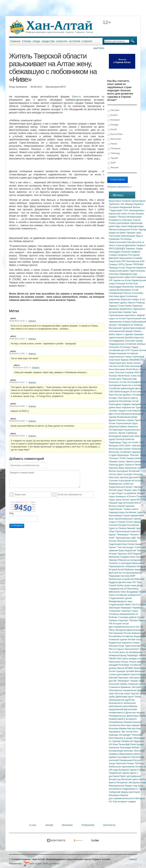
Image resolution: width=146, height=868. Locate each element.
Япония (113, 168)
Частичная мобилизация (122, 236)
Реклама (67, 825)
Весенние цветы (130, 779)
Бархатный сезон (118, 214)
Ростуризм (134, 255)
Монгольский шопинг (120, 449)
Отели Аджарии (135, 522)
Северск (114, 264)
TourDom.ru (115, 563)
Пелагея (135, 535)
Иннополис (129, 287)
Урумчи (130, 461)
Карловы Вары (117, 468)
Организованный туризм (128, 519)
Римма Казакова (118, 353)
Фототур (119, 693)
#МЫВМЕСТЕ (136, 360)
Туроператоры (123, 538)
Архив (49, 825)
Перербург (133, 655)
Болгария (127, 563)
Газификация (116, 293)
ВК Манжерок (124, 290)
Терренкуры (116, 442)
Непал (113, 144)
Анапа (136, 643)
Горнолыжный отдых (127, 423)
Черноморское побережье (123, 566)
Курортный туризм (135, 468)
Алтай (135, 290)
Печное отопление (133, 293)
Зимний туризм (135, 528)
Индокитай (130, 550)
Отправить (17, 526)
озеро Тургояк (132, 693)
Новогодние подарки (120, 404)
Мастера (99, 48)
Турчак (142, 789)
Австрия (113, 110)
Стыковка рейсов (128, 617)
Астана (132, 214)
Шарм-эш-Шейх (118, 233)
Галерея (87, 41)
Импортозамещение (120, 229)
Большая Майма (118, 728)
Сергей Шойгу (117, 585)
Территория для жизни (121, 363)
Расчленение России (120, 633)
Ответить (32, 321)
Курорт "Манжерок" (119, 535)
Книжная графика (131, 252)
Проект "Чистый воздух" (122, 547)
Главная (15, 41)
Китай (112, 130)
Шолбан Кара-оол (134, 338)
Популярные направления (123, 690)
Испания (114, 120)
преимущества (117, 700)
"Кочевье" (114, 458)
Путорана (114, 207)
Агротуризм (125, 481)
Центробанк (123, 223)
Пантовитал (125, 398)
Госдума (125, 557)
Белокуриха (115, 436)
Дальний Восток (137, 477)
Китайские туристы (135, 512)
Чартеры (138, 487)
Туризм (26, 41)
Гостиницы (126, 239)
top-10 (124, 589)
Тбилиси (122, 217)
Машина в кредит (124, 738)
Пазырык (140, 557)
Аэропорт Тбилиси (129, 620)
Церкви (113, 757)
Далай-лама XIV (128, 582)
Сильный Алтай (124, 283)
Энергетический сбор (121, 242)
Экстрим (137, 687)
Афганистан (129, 407)
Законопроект (132, 649)
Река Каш (114, 477)
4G (111, 802)
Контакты (109, 825)
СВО (112, 392)
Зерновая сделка (118, 303)
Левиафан (126, 608)
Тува (139, 582)
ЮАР (112, 163)
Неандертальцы (118, 716)
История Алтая (121, 624)
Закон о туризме (125, 334)
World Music (133, 369)
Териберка (138, 608)
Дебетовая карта (125, 697)
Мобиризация (134, 217)
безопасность (116, 703)
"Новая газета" (131, 509)
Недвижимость (131, 789)
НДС (134, 538)
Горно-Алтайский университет (125, 595)
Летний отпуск (135, 639)
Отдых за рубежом (127, 493)
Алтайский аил (117, 350)
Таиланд (141, 550)
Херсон (132, 303)
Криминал (126, 687)
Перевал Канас (117, 461)
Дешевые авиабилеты (121, 309)
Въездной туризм (128, 770)
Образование (126, 754)
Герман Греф (137, 681)
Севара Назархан (119, 255)
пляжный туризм (137, 684)
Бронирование (134, 573)
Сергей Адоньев (126, 506)
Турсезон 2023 (125, 554)
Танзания (114, 149)
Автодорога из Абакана (130, 325)
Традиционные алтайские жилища (127, 344)
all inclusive (138, 481)
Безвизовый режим (127, 417)
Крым (142, 201)
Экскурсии (121, 630)
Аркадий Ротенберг (119, 665)
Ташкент (141, 245)
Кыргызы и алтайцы (132, 385)
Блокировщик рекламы (121, 751)
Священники (126, 760)
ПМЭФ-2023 (116, 659)
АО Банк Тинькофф (120, 744)
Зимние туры (130, 312)
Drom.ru (77, 97)
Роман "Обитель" (136, 763)
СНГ (126, 210)
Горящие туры (134, 233)
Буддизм (114, 582)
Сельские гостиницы (120, 347)
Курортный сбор (131, 436)
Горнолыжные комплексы (123, 315)
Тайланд (114, 153)
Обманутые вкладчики (129, 560)
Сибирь (141, 770)
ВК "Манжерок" (122, 681)
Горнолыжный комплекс (128, 531)
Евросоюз (127, 299)
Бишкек (140, 214)
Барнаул (131, 249)
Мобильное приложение (122, 767)
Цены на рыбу (125, 474)
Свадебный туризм (119, 773)
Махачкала (127, 414)
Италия (113, 554)
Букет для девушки (130, 776)
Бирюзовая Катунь (119, 662)
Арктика (124, 477)
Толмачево (115, 611)
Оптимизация (116, 430)
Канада (113, 125)
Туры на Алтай (130, 442)
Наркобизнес (116, 509)
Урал (112, 693)
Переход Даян (117, 465)
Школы (137, 754)
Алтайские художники (131, 452)
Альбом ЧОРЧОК (134, 372)
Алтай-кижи (115, 379)
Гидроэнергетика (118, 544)
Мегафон (140, 798)
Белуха (113, 506)
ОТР (128, 350)
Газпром (126, 201)
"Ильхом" (135, 455)
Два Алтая (115, 414)
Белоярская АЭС (136, 261)
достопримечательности (122, 798)
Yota (115, 802)
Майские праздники (135, 570)
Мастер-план (134, 728)
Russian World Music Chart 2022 (126, 376)
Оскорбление (116, 722)
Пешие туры (131, 490)
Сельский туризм (134, 341)
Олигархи (127, 220)
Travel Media (125, 306)
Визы (119, 407)
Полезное (88, 825)
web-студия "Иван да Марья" (42, 863)
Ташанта (130, 465)
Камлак (124, 795)
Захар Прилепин (118, 763)
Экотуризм (134, 782)
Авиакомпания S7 (129, 614)
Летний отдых (116, 490)
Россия (137, 760)
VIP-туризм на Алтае (120, 280)
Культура (62, 41)
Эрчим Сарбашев (128, 433)
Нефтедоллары (135, 226)
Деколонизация (135, 630)
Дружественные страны (122, 420)
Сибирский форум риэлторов (124, 792)
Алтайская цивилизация (122, 388)
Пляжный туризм (118, 639)
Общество (48, 41)
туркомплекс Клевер (120, 322)
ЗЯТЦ (122, 264)
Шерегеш (114, 426)
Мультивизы (138, 563)
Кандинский (126, 207)
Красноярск (115, 201)
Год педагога (124, 757)
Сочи (129, 411)
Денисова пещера (135, 713)
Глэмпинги (115, 687)
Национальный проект (121, 487)
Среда (36, 41)
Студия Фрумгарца (119, 455)
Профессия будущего (133, 741)
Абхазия (114, 646)
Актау (122, 646)
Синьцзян (138, 474)
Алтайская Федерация (134, 636)
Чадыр (135, 347)
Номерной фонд (118, 655)
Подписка (137, 306)
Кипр (132, 557)
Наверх (133, 859)
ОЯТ (124, 261)
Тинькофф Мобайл (130, 747)
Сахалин (114, 481)
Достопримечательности (122, 627)
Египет (113, 115)
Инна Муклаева (118, 369)
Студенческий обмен (120, 604)
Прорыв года (116, 503)
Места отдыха (117, 649)
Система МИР (128, 576)
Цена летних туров (126, 500)
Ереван (113, 217)
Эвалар (113, 560)
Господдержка (117, 341)
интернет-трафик (127, 802)
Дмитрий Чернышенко (121, 258)
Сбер (112, 531)
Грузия (141, 617)
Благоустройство (125, 439)
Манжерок (115, 795)
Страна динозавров (120, 674)
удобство (130, 700)
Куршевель (115, 732)
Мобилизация (122, 392)
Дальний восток (118, 573)
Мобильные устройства (122, 579)
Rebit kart (139, 579)
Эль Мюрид (127, 204)
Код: (12, 513)
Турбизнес (115, 204)
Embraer (114, 617)
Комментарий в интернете (123, 719)
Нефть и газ (139, 299)
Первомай (115, 576)
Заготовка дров (117, 296)
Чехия (138, 465)
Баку (122, 550)
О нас (33, 825)
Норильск (139, 204)
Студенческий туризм (120, 598)
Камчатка (133, 426)
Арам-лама (131, 585)
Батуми (123, 525)
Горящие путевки (125, 671)
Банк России (116, 395)
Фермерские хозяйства (121, 484)
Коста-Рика (115, 134)
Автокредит (125, 735)
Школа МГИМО (126, 668)
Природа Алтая (117, 268)
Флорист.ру (115, 779)
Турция (113, 158)
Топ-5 (135, 604)
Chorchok (120, 372)
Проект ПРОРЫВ (134, 264)
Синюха (123, 528)
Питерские (122, 782)
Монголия (114, 139)
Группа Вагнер (138, 674)
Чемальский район (119, 271)
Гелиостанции (135, 544)
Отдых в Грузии (117, 522)
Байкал (123, 426)
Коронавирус (116, 515)
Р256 (123, 458)
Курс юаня (121, 226)
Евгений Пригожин (119, 678)
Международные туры (121, 601)
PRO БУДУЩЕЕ (118, 249)
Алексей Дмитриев (126, 245)
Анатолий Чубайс (118, 684)
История (75, 41)
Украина (114, 620)
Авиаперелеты (137, 210)
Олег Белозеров (133, 366)
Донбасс (127, 395)
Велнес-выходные (119, 471)
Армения (114, 550)
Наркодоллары (117, 512)
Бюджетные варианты (121, 643)
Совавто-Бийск (134, 458)
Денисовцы (133, 716)
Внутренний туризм (120, 328)
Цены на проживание (130, 652)
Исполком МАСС (132, 503)
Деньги (139, 388)
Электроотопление (127, 541)
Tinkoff (138, 697)
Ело (138, 627)
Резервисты (116, 220)
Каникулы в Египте (126, 496)
